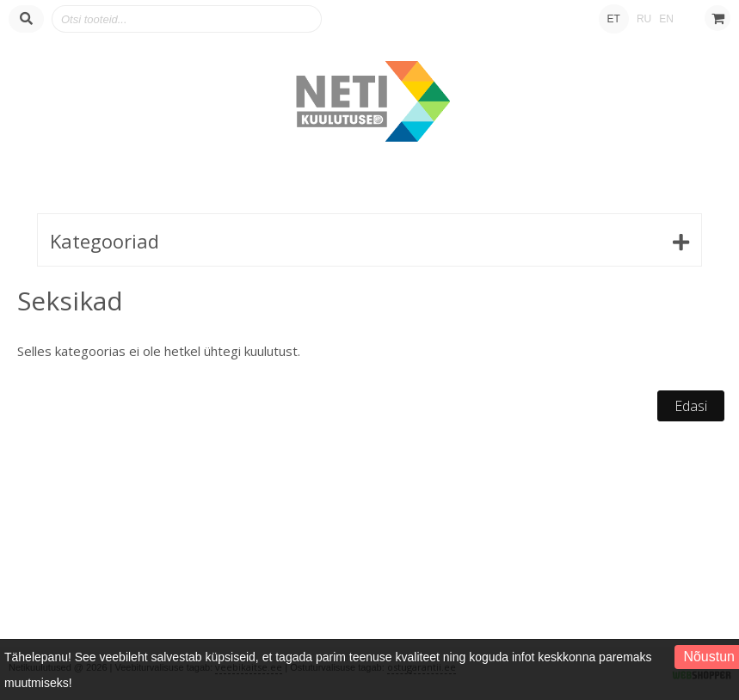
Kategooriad (105, 241)
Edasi (691, 406)
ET (614, 19)
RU (644, 19)
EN (666, 19)
